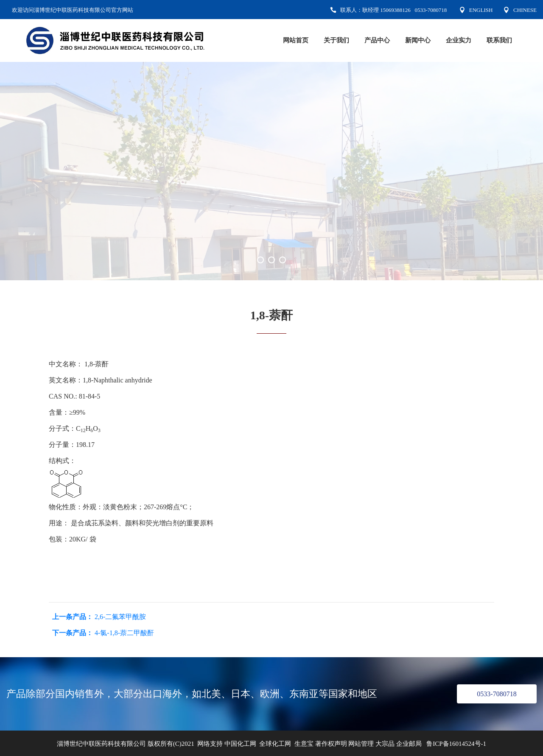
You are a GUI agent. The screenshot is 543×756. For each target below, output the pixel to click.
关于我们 (336, 40)
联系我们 (499, 40)
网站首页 (296, 40)
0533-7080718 (497, 694)
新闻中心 (418, 40)
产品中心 (377, 40)
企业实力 (459, 40)
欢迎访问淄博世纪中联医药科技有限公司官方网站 (73, 10)
